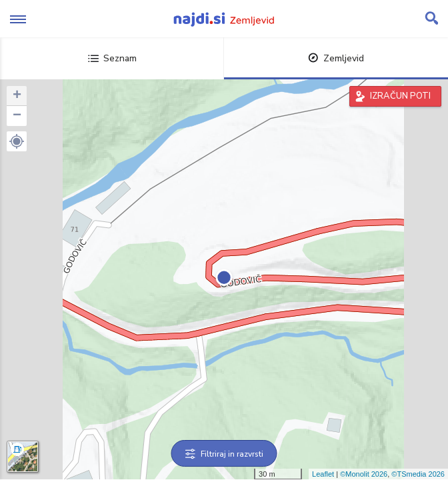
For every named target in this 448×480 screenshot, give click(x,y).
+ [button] (17, 96)
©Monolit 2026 (364, 474)
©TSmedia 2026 (418, 474)
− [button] (17, 116)
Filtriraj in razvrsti (224, 454)
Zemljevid (336, 58)
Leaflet (323, 474)
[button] (17, 141)
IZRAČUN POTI (400, 96)
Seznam (112, 58)
